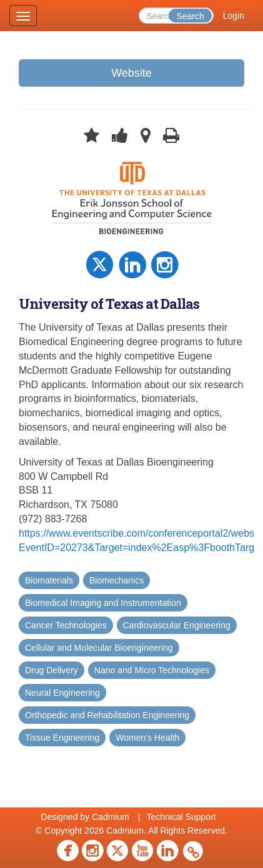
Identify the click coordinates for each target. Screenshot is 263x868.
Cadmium (111, 817)
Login (234, 16)
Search (190, 16)
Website (131, 73)
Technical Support (181, 817)
